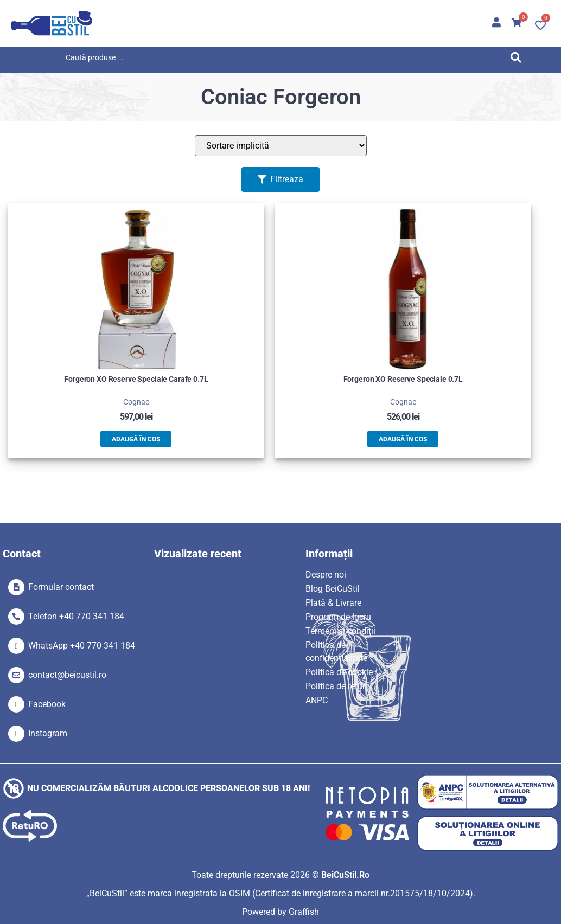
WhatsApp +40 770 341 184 (82, 646)
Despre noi (326, 575)
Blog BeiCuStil (333, 589)
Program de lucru (338, 617)
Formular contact (61, 587)
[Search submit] (519, 59)
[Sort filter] (281, 146)
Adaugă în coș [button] (136, 439)
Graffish (304, 912)
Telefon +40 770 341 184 (76, 616)
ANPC (317, 700)
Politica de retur (335, 686)
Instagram (48, 733)
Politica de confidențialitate (336, 652)
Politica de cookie (339, 672)
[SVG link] (52, 23)
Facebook (47, 704)
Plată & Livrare (333, 603)
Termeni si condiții (340, 631)
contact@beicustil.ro (67, 675)
